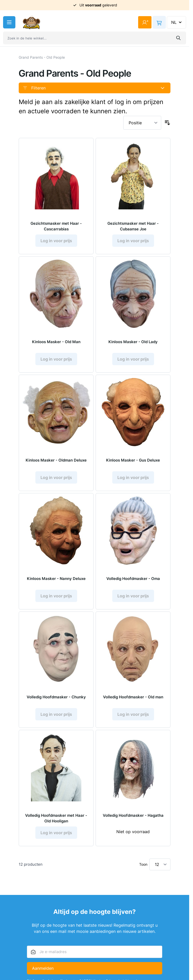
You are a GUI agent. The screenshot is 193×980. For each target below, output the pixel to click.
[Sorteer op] (142, 123)
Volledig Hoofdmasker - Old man (133, 697)
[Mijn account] (145, 22)
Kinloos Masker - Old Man (56, 342)
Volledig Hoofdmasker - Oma (133, 579)
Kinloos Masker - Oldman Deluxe (56, 460)
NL (177, 22)
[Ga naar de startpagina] (32, 22)
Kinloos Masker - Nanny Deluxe (56, 579)
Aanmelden (43, 968)
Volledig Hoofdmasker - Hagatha (133, 815)
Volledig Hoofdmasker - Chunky (56, 697)
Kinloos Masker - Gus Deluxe (133, 460)
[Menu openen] (9, 22)
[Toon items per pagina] (160, 864)
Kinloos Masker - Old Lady (133, 342)
